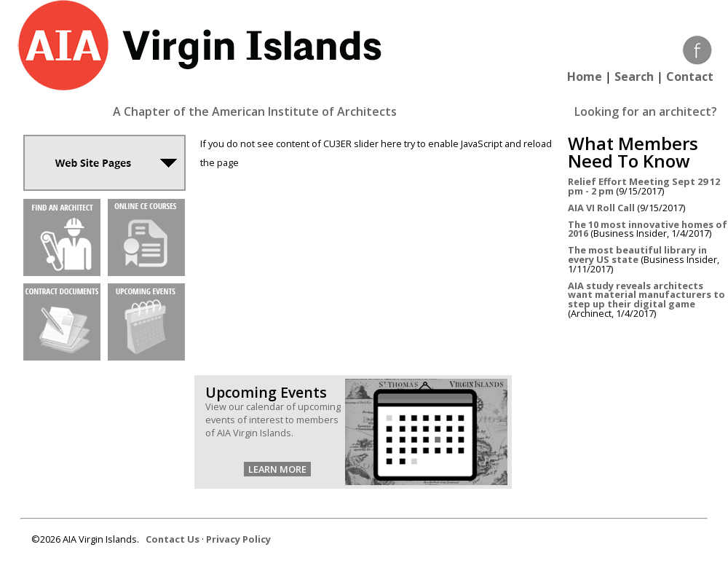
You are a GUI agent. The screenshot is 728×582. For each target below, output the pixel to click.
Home (585, 76)
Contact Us (173, 539)
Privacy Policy (238, 539)
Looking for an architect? (646, 111)
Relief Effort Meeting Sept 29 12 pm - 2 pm (644, 186)
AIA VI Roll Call (601, 208)
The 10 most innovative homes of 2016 (648, 229)
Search (634, 76)
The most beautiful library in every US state (637, 255)
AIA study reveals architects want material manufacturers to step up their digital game (646, 295)
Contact (690, 76)
